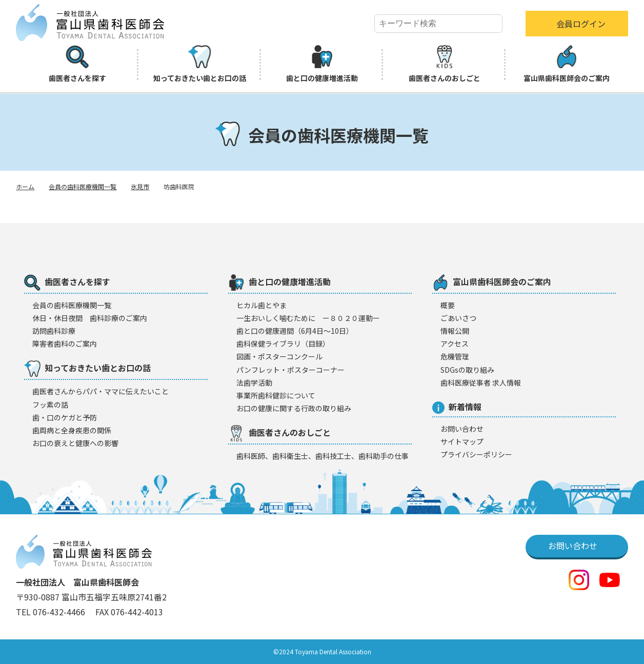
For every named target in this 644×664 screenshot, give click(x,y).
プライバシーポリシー (476, 454)
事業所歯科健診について (276, 395)
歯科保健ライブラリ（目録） (283, 344)
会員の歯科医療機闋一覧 (72, 305)
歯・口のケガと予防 (65, 417)
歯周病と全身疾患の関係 (72, 430)
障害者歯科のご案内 (65, 344)
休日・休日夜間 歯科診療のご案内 (90, 318)
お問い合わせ (462, 429)
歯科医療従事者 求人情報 (481, 383)
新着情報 (457, 407)
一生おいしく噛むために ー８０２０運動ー (308, 318)
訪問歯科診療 (54, 331)
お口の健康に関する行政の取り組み (294, 408)
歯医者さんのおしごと (445, 64)
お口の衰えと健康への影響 (75, 443)
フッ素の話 (50, 405)
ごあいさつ (458, 318)
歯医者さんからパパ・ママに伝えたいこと (100, 391)
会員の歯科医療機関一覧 (83, 186)
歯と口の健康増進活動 (322, 64)
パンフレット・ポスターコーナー (290, 370)
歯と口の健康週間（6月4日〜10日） (295, 331)
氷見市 (140, 186)
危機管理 (455, 356)
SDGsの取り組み (467, 370)
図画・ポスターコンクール (279, 356)
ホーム (25, 186)
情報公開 (455, 331)
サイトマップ (462, 441)
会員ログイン (581, 24)
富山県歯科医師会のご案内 (567, 64)
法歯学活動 (254, 383)
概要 (448, 305)
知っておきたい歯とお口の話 (200, 64)
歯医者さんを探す (77, 64)
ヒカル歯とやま (261, 305)
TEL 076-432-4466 (52, 612)
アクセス (455, 344)
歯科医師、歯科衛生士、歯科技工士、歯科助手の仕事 (323, 456)
